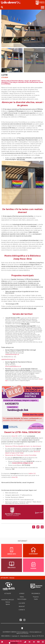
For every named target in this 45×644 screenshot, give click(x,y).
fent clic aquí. (21, 159)
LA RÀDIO (22, 594)
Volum (25, 642)
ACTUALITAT (4, 578)
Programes (36, 597)
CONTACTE (22, 610)
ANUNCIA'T (22, 607)
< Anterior (30, 642)
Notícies (12, 578)
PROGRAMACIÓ (36, 594)
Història (22, 597)
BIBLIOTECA (12, 565)
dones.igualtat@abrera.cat (13, 366)
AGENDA (33, 565)
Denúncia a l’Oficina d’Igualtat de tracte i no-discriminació (23, 446)
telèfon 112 (32, 474)
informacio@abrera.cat (35, 632)
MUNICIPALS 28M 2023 (8, 600)
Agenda (8, 604)
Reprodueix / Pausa (2, 642)
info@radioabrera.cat (25, 636)
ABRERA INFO (12, 551)
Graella (36, 599)
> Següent (34, 642)
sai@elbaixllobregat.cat (12, 354)
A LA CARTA (22, 603)
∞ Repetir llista (38, 642)
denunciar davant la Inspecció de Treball (23, 452)
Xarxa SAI (15, 436)
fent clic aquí (32, 308)
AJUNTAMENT (33, 551)
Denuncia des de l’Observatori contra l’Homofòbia (21, 455)
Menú (43, 642)
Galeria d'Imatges (22, 599)
